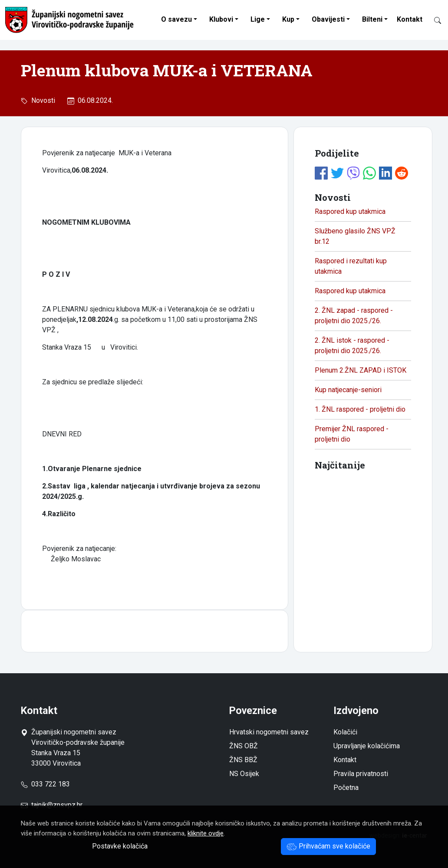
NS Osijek (244, 774)
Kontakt (410, 19)
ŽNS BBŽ (243, 760)
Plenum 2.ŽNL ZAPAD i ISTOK (361, 370)
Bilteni (372, 19)
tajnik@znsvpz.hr (57, 805)
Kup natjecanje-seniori (348, 390)
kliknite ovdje (206, 833)
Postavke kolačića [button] (120, 846)
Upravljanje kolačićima (367, 746)
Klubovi (221, 19)
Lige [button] (258, 19)
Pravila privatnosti (361, 774)
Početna (346, 788)
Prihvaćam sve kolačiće (328, 846)
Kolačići (345, 732)
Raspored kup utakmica (350, 211)
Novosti (41, 100)
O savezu (176, 19)
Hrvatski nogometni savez (269, 732)
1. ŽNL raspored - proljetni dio (360, 409)
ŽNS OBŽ (244, 746)
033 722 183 (45, 784)
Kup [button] (288, 19)
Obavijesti (328, 19)
